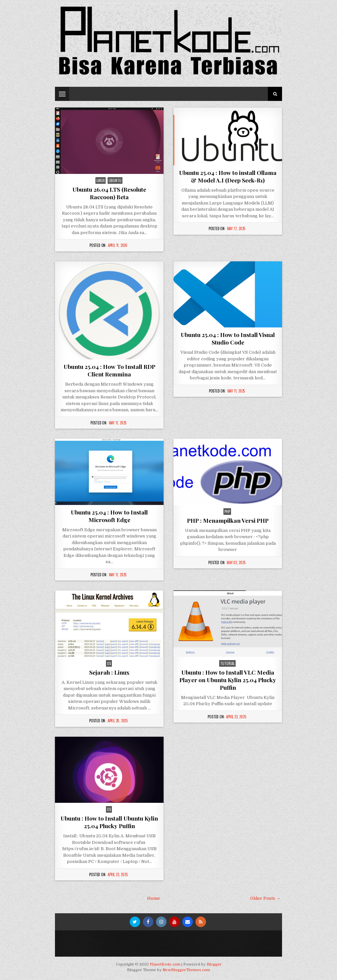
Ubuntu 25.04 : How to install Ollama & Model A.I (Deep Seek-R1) (228, 176)
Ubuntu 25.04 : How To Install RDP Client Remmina (109, 370)
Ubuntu (115, 180)
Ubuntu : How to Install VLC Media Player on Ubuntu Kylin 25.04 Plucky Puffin (228, 680)
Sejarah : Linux (109, 672)
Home (154, 898)
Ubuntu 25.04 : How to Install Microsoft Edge (109, 516)
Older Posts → (265, 898)
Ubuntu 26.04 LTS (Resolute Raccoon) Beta (109, 193)
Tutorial (227, 663)
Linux (101, 180)
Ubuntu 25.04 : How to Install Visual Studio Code (228, 338)
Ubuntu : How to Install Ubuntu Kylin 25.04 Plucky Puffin (109, 822)
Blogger (214, 964)
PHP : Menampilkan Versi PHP (228, 520)
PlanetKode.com (165, 964)
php (227, 512)
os (109, 663)
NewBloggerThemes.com (186, 970)
